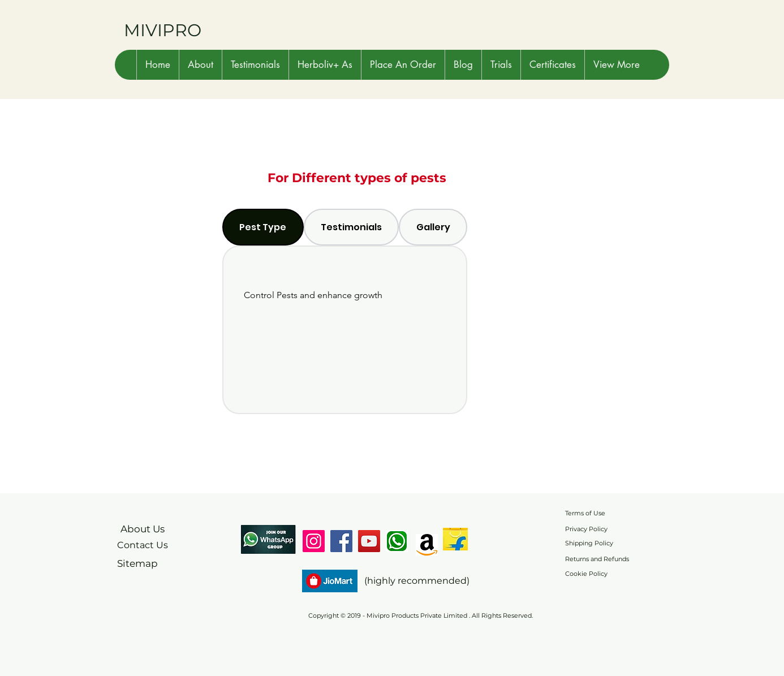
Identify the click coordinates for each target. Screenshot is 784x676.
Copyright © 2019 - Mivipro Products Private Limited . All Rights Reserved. (421, 615)
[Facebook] (341, 541)
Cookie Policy (586, 574)
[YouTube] (369, 541)
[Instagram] (314, 541)
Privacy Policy (586, 529)
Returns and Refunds (597, 559)
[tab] (263, 227)
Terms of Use (585, 513)
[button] (200, 65)
